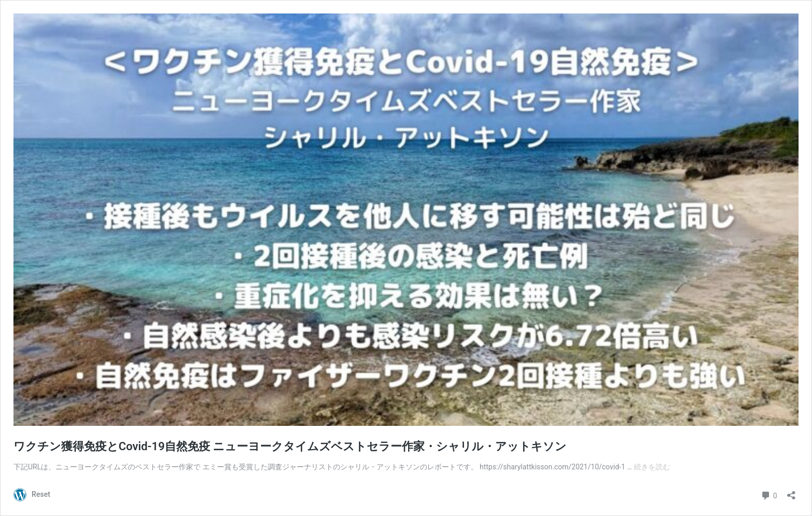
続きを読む (652, 467)
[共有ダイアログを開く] (791, 492)
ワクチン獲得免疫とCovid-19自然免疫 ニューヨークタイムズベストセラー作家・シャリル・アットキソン (290, 446)
